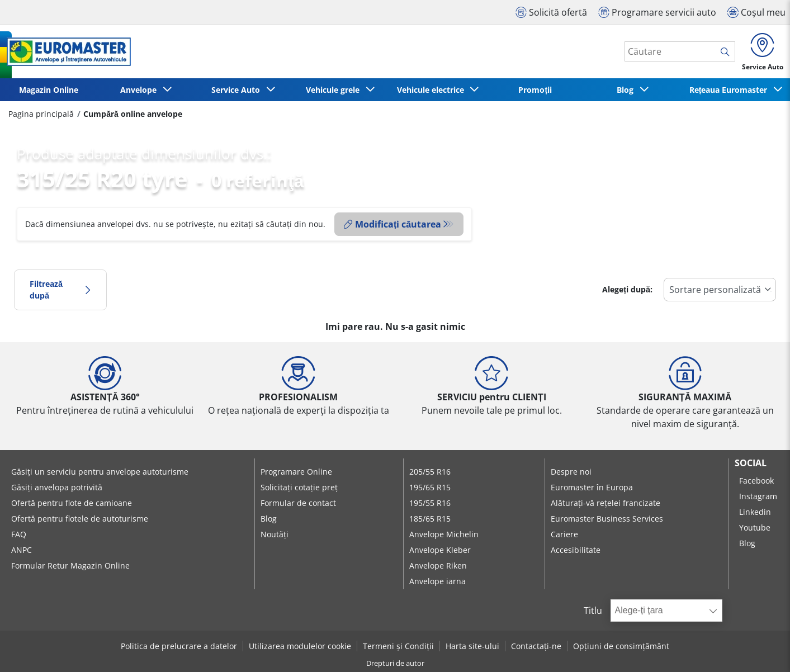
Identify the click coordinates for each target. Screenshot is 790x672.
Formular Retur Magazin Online (70, 565)
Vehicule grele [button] (335, 90)
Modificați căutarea (392, 224)
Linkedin (755, 512)
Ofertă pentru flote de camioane (72, 503)
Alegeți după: (627, 289)
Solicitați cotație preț (299, 487)
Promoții (535, 90)
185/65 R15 (430, 519)
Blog (269, 519)
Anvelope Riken (438, 565)
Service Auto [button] (238, 90)
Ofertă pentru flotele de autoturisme (80, 519)
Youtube (755, 527)
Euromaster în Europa (592, 487)
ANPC (22, 550)
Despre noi (571, 472)
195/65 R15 (430, 487)
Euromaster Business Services (607, 519)
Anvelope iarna (437, 581)
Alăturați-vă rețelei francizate (605, 503)
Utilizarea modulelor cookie (300, 646)
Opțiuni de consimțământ (621, 646)
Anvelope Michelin (444, 534)
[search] (728, 52)
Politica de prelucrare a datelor (179, 646)
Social (751, 463)
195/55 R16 (430, 503)
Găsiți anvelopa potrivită (57, 487)
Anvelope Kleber (440, 550)
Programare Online (296, 472)
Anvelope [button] (141, 90)
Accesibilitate (576, 550)
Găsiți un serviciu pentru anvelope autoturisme (100, 472)
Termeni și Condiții (398, 646)
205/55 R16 (430, 472)
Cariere (564, 534)
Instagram (758, 496)
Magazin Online (49, 90)
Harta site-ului (472, 646)
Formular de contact (298, 503)
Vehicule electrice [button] (433, 90)
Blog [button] (627, 90)
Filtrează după (60, 290)
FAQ (19, 534)
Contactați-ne (536, 646)
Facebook (756, 481)
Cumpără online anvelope (133, 114)
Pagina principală (41, 114)
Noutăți (275, 534)
